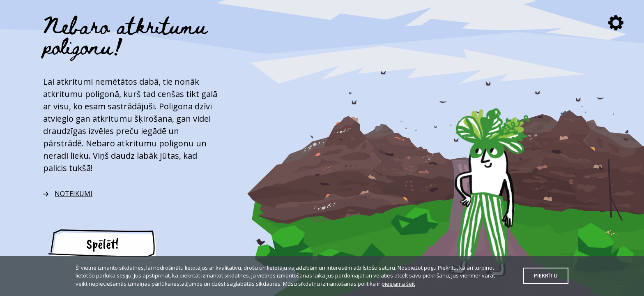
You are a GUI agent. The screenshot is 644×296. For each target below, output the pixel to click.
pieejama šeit (398, 284)
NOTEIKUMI (74, 194)
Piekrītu (546, 275)
